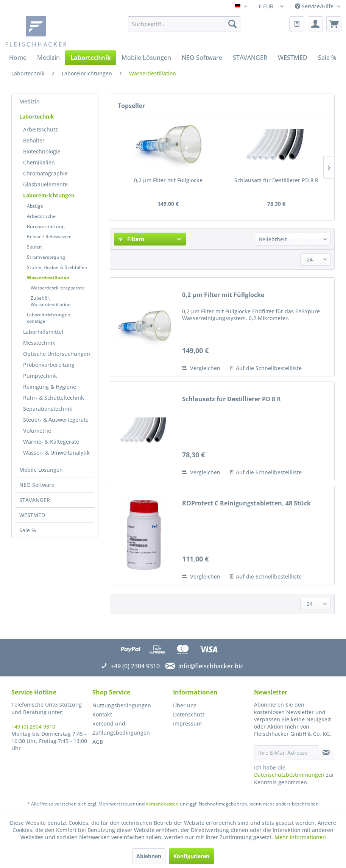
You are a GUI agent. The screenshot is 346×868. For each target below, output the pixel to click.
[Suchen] (232, 24)
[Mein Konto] (315, 24)
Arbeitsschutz (41, 129)
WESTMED (32, 515)
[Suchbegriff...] (184, 24)
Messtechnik (39, 343)
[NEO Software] (202, 58)
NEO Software (37, 485)
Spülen (34, 247)
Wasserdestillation (48, 278)
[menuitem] (184, 24)
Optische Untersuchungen (57, 354)
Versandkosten (162, 804)
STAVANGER (35, 500)
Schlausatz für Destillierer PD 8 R (276, 180)
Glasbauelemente (45, 184)
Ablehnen (149, 856)
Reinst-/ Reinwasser (49, 237)
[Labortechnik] (91, 58)
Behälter (34, 140)
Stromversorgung (46, 257)
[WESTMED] (293, 58)
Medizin (30, 101)
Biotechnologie (42, 151)
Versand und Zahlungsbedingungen (121, 728)
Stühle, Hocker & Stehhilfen (57, 267)
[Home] (18, 58)
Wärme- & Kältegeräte (51, 442)
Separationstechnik (48, 409)
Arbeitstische (41, 216)
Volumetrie (37, 431)
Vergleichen (201, 368)
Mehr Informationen (300, 837)
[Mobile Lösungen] (146, 58)
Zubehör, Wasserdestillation (51, 301)
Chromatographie (45, 173)
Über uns (185, 705)
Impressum (187, 723)
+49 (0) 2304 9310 (33, 726)
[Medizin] (48, 58)
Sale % (28, 530)
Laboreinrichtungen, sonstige (49, 318)
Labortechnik (37, 117)
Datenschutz (189, 714)
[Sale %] (327, 58)
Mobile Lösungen (41, 470)
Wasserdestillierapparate (58, 288)
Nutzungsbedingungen (122, 705)
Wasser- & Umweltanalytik (56, 453)
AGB (98, 742)
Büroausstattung (46, 226)
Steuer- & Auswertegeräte (56, 420)
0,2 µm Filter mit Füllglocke (168, 180)
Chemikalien (39, 162)
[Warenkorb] (334, 24)
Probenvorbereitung (49, 365)
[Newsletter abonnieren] (326, 752)
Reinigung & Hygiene (50, 387)
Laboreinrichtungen (49, 195)
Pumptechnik (40, 376)
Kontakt (102, 714)
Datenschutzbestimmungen (289, 775)
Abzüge (35, 206)
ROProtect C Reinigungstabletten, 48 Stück (246, 503)
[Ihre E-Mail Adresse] (286, 752)
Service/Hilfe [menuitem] (315, 6)
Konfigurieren (191, 856)
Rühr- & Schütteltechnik (54, 398)
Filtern (131, 239)
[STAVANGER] (250, 58)
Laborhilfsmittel (43, 332)
